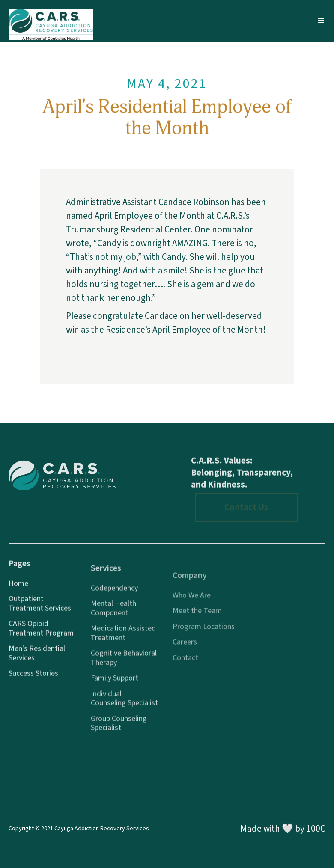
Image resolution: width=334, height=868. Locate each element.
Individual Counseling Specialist (124, 703)
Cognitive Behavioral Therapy (124, 663)
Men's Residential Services (37, 656)
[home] (51, 21)
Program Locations (204, 633)
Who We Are (192, 602)
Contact (185, 665)
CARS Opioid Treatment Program (41, 632)
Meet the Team (197, 618)
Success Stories (33, 677)
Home (18, 586)
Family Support (115, 683)
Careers (185, 649)
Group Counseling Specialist (119, 728)
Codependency (114, 593)
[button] (321, 21)
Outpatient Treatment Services (40, 607)
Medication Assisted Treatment (123, 638)
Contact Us (246, 507)
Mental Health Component (113, 613)
